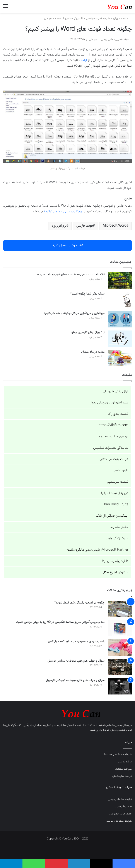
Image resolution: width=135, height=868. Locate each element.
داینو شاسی (120, 471)
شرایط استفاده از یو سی (119, 821)
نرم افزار (48, 18)
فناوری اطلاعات (63, 18)
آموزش (117, 18)
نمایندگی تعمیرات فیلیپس (111, 448)
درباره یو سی (125, 762)
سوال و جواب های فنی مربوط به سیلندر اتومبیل (76, 661)
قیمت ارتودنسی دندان (114, 459)
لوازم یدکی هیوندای (115, 391)
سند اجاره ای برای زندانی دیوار (109, 403)
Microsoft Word (114, 226)
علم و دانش (104, 18)
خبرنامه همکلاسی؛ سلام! (118, 755)
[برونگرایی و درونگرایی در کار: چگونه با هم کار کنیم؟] (120, 319)
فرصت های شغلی (122, 776)
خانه (127, 18)
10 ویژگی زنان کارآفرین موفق (88, 333)
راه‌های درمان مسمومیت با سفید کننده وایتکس (76, 642)
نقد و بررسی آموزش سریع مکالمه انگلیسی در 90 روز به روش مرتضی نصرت (60, 622)
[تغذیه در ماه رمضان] (120, 358)
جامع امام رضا (119, 527)
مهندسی (90, 18)
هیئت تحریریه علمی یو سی (115, 39)
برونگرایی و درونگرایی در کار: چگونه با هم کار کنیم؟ (74, 313)
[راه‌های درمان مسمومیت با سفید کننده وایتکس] (120, 648)
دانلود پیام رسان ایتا (115, 561)
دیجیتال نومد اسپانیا (115, 493)
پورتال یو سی (122, 725)
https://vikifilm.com (113, 425)
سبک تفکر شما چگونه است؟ (87, 294)
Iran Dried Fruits (116, 505)
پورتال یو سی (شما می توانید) (63, 212)
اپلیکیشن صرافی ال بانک (112, 516)
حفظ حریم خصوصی (121, 814)
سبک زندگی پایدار (117, 538)
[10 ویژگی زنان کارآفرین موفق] (120, 339)
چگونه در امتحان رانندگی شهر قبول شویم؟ (79, 603)
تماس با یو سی (124, 807)
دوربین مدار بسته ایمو (114, 437)
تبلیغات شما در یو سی (120, 799)
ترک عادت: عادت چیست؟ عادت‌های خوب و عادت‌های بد (70, 275)
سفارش (115, 572)
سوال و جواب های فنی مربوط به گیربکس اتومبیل (75, 680)
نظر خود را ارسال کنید (68, 245)
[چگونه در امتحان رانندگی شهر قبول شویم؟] (120, 609)
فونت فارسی (85, 226)
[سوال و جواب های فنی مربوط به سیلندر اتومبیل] (120, 667)
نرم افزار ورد (59, 226)
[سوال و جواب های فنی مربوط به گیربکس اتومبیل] (120, 686)
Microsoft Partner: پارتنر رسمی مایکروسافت (98, 550)
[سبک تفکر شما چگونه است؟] (120, 300)
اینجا (84, 60)
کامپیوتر (79, 18)
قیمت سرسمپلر (118, 482)
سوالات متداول (123, 769)
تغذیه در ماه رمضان (93, 352)
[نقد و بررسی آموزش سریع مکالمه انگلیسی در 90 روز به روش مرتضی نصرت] (120, 628)
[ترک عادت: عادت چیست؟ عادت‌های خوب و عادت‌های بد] (120, 281)
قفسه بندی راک (118, 414)
